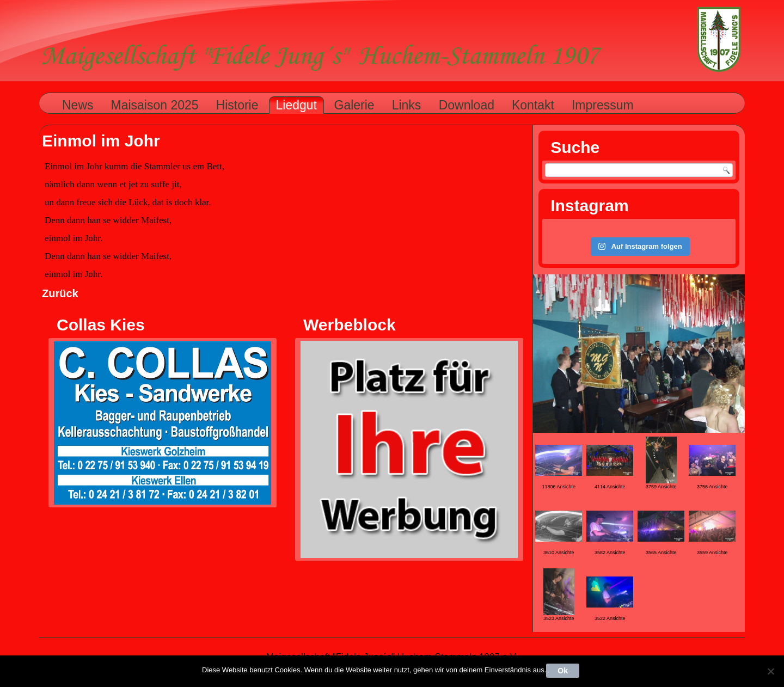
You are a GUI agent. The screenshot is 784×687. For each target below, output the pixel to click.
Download (467, 105)
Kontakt (533, 105)
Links (407, 105)
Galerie (354, 105)
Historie (237, 105)
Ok (563, 671)
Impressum (603, 105)
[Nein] (770, 671)
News (78, 105)
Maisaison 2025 (155, 105)
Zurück (60, 293)
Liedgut (296, 105)
